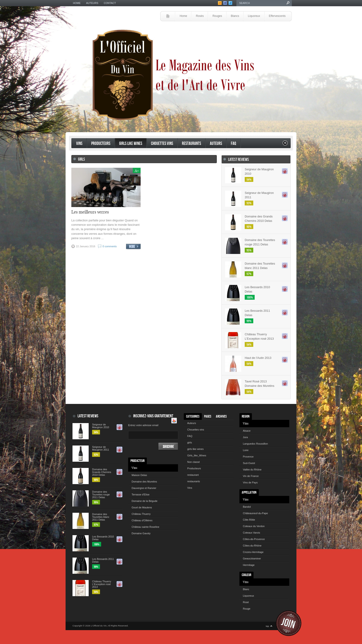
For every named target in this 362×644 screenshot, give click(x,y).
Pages (208, 417)
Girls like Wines (131, 144)
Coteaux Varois (251, 533)
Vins (79, 144)
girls (190, 443)
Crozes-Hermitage (253, 552)
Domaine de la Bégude (145, 501)
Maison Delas (139, 475)
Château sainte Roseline (145, 527)
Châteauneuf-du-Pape (255, 513)
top (267, 626)
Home (77, 3)
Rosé (246, 602)
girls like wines (195, 449)
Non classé (193, 462)
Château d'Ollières (142, 520)
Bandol (247, 507)
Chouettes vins (162, 144)
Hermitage (249, 565)
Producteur (137, 461)
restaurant (193, 475)
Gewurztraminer (252, 559)
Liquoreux (254, 16)
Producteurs (101, 144)
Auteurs (92, 3)
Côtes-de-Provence (254, 539)
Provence (248, 457)
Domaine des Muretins (144, 482)
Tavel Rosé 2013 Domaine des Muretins (259, 384)
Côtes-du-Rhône (252, 546)
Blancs (235, 16)
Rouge (247, 609)
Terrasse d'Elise (140, 494)
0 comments (110, 246)
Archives (221, 417)
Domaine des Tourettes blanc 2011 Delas (260, 266)
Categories (193, 417)
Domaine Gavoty (141, 533)
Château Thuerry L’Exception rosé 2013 (259, 336)
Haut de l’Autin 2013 (258, 358)
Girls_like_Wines (197, 455)
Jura (245, 437)
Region (246, 417)
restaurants (192, 144)
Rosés (200, 16)
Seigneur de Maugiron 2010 (259, 171)
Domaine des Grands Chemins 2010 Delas (259, 219)
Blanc (246, 589)
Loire (246, 450)
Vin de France (251, 476)
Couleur (246, 575)
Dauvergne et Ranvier (144, 488)
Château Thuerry (141, 514)
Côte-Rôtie (249, 520)
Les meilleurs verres (90, 212)
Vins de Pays (250, 482)
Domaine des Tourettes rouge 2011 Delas (260, 242)
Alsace (247, 431)
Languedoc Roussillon (255, 444)
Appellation (249, 493)
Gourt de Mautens (142, 507)
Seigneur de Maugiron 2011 (259, 195)
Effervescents (277, 16)
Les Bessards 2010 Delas (257, 289)
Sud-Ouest (249, 463)
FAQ (234, 144)
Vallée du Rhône (252, 470)
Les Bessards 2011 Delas (257, 313)
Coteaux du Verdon (254, 526)
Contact (110, 3)
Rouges (217, 16)
